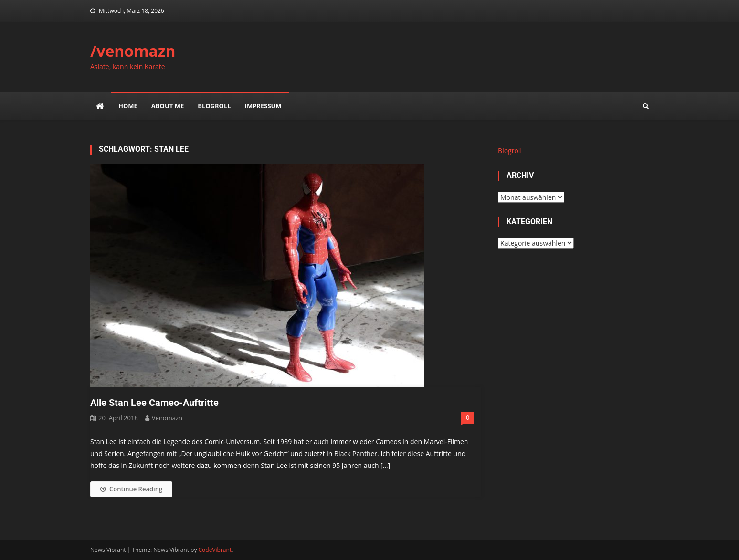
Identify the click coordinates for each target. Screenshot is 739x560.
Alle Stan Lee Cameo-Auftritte (154, 403)
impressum (263, 106)
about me (168, 106)
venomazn (167, 418)
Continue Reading (131, 489)
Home (128, 106)
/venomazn (133, 51)
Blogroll (214, 106)
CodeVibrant (215, 550)
